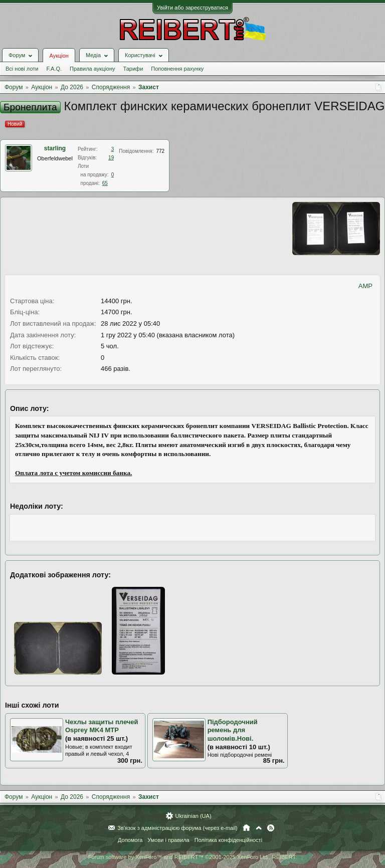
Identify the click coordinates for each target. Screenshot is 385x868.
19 (111, 158)
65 (105, 183)
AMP (365, 286)
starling (55, 148)
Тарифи (133, 69)
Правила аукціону (92, 69)
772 (160, 151)
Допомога (130, 840)
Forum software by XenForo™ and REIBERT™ (192, 857)
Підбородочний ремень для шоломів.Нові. (233, 730)
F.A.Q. (54, 69)
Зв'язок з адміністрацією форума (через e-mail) (177, 828)
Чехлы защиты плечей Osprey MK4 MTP (102, 726)
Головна (246, 828)
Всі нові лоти (22, 69)
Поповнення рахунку (177, 69)
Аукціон (59, 56)
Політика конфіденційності (228, 840)
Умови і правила (168, 840)
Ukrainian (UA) (193, 816)
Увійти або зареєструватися (192, 8)
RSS (271, 828)
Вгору (259, 828)
